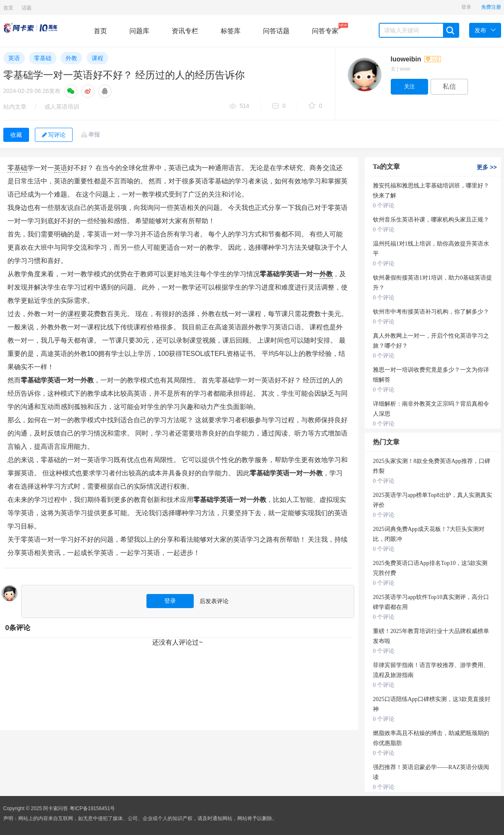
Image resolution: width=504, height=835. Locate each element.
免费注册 (491, 7)
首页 (8, 8)
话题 (27, 8)
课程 (97, 58)
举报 (94, 134)
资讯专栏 (185, 31)
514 (239, 106)
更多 (487, 167)
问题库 (139, 31)
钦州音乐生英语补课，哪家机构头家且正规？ (431, 220)
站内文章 (15, 107)
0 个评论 (384, 206)
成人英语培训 (62, 107)
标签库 (231, 31)
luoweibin (416, 59)
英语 (14, 58)
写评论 (54, 135)
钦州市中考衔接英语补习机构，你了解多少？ (431, 312)
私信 (449, 86)
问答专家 (325, 29)
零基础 (43, 58)
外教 (71, 58)
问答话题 (276, 31)
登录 (466, 7)
